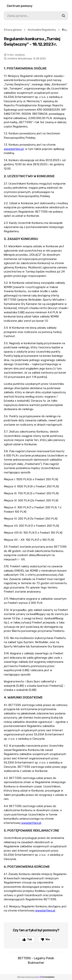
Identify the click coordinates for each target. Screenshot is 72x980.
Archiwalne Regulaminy (42, 30)
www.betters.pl (14, 149)
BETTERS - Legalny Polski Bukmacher (36, 960)
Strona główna (13, 30)
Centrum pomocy (20, 6)
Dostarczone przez (36, 977)
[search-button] (64, 16)
